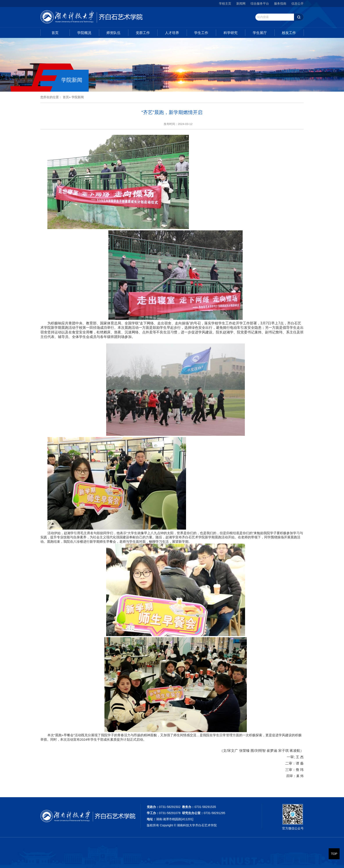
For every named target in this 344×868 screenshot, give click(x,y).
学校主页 (225, 4)
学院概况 (84, 33)
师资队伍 (113, 33)
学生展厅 (260, 33)
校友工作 (289, 33)
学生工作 (201, 33)
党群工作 (143, 33)
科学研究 (231, 33)
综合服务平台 (260, 4)
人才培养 (172, 33)
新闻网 (241, 4)
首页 (55, 33)
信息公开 (297, 4)
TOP (334, 854)
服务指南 (280, 4)
